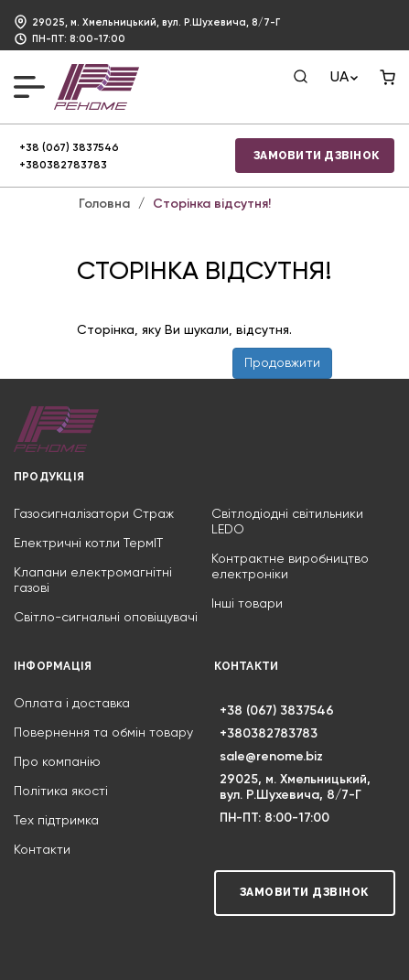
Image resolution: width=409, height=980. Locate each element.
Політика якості (61, 792)
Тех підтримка (56, 821)
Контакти (42, 850)
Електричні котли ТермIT (88, 544)
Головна (104, 204)
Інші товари (247, 604)
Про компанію (57, 762)
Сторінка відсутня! (212, 204)
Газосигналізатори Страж (94, 514)
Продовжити (282, 363)
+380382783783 (63, 166)
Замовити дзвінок (317, 156)
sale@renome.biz (271, 757)
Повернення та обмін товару (103, 733)
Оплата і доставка (72, 704)
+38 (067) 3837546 (69, 148)
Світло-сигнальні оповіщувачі (106, 618)
